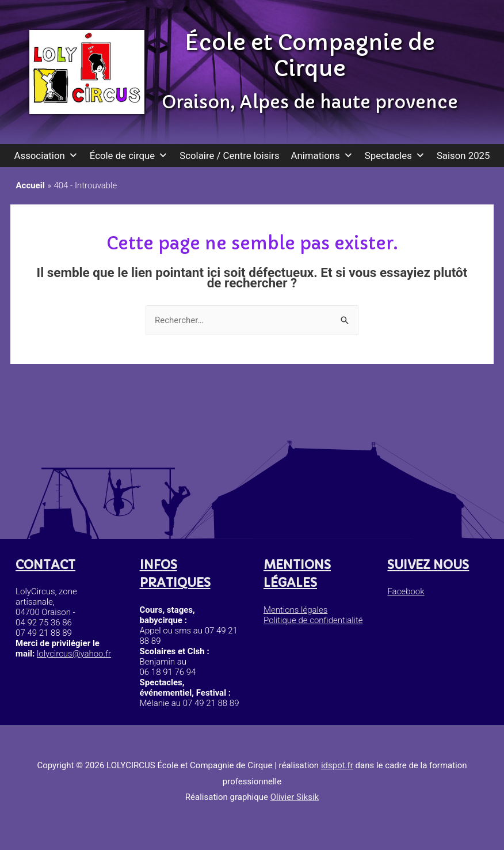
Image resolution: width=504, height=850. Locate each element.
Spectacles (395, 155)
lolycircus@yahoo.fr (74, 654)
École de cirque (129, 155)
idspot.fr (337, 765)
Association (46, 155)
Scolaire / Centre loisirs (229, 155)
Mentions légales (295, 610)
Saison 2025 (463, 155)
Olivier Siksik (295, 797)
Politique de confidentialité (313, 621)
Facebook (406, 591)
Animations (322, 155)
